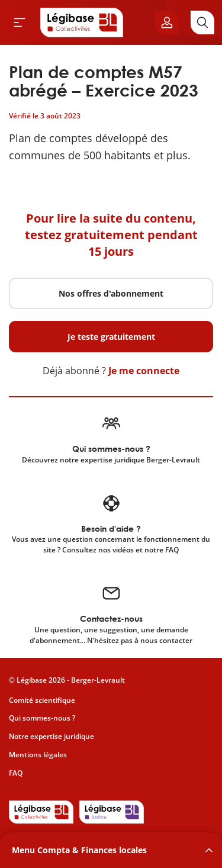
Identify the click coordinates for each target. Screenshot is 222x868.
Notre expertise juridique (52, 736)
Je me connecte (144, 371)
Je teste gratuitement (111, 337)
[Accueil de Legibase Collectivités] (82, 22)
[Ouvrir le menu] (20, 22)
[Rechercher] (202, 22)
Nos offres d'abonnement (111, 293)
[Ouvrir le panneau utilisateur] (167, 22)
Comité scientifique (42, 700)
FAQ (16, 773)
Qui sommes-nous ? (42, 718)
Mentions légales (38, 755)
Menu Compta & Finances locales (79, 850)
